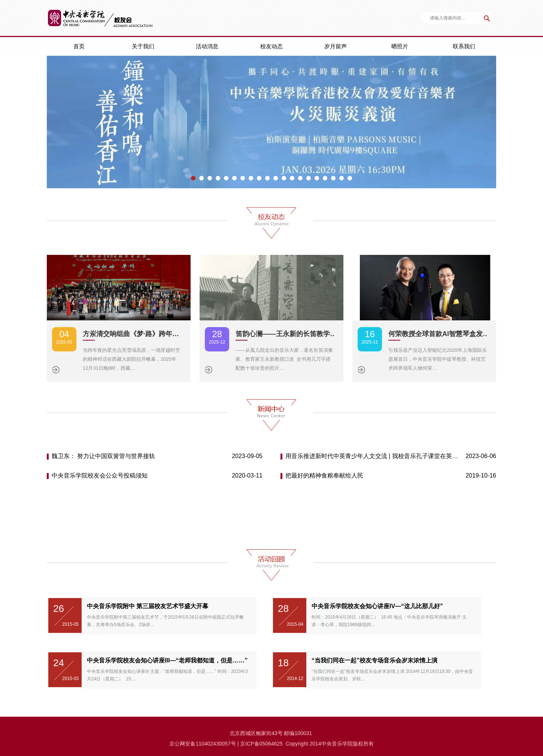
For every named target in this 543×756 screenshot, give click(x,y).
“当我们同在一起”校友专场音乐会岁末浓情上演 (374, 660)
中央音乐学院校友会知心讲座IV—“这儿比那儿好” (377, 606)
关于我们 (143, 46)
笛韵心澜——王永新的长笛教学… (286, 334)
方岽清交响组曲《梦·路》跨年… (131, 334)
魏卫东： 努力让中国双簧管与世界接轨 (103, 456)
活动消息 (207, 46)
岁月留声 (336, 46)
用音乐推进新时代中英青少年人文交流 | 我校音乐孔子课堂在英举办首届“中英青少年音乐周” (372, 456)
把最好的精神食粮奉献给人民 (324, 475)
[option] (271, 122)
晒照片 (400, 46)
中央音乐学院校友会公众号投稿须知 (100, 475)
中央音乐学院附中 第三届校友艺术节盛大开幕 (148, 606)
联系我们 (464, 46)
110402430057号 (216, 744)
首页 (79, 46)
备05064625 (269, 744)
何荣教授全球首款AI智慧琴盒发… (439, 334)
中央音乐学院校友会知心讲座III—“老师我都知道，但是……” (167, 660)
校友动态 (271, 46)
